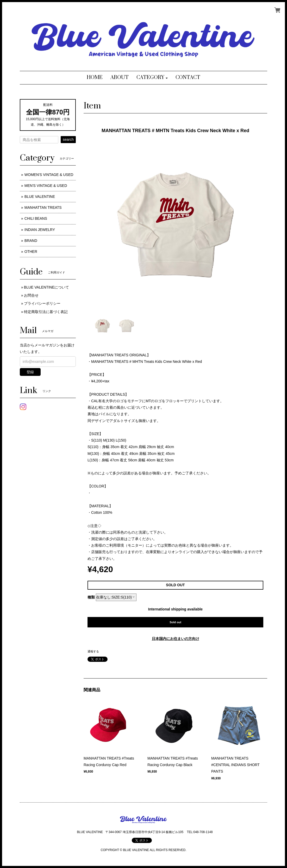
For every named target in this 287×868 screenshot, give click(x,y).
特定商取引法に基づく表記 (46, 312)
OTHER (31, 252)
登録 (30, 372)
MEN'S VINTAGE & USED (46, 186)
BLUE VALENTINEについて (46, 287)
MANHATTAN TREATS (43, 207)
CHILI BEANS (36, 218)
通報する (93, 651)
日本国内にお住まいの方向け (176, 639)
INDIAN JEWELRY (40, 230)
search (68, 139)
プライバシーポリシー (42, 303)
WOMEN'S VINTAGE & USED (49, 175)
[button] (152, 78)
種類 (91, 597)
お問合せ (31, 295)
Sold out (175, 622)
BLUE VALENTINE (40, 197)
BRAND (31, 241)
